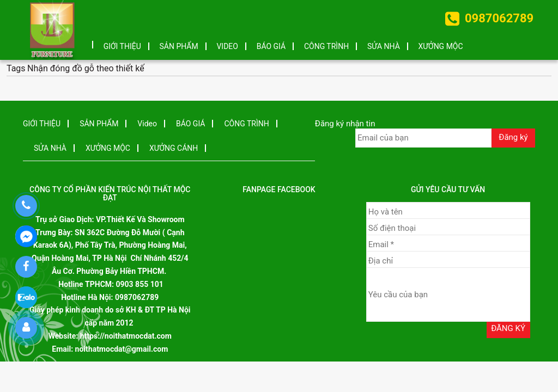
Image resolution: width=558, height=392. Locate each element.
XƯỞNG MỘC (441, 46)
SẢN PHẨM (179, 46)
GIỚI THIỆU (122, 46)
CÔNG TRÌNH (326, 46)
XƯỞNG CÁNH (174, 148)
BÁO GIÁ (271, 46)
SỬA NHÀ (384, 46)
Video (227, 46)
